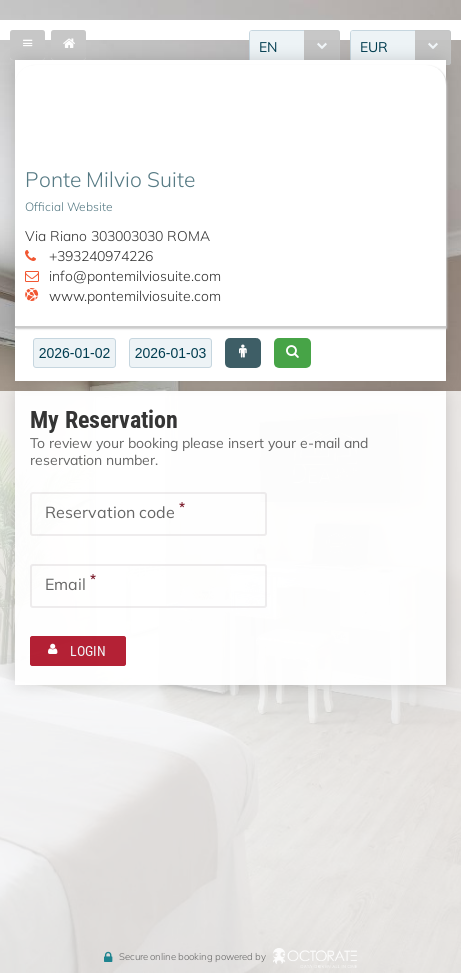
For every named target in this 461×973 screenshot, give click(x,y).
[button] (243, 353)
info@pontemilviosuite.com (135, 276)
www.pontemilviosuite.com (135, 296)
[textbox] (74, 353)
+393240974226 (101, 256)
